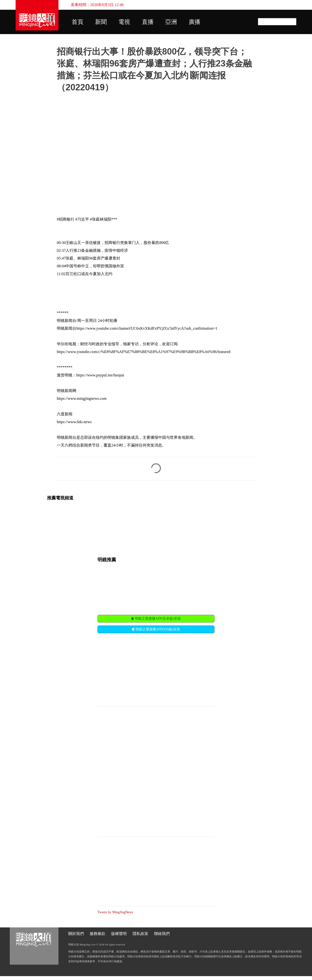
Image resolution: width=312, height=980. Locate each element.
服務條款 (97, 934)
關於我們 (76, 934)
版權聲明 (119, 934)
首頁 (78, 22)
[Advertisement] (134, 671)
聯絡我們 (162, 934)
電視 (124, 22)
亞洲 (171, 22)
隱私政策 (140, 934)
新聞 (101, 22)
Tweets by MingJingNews (115, 912)
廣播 (195, 22)
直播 (148, 22)
